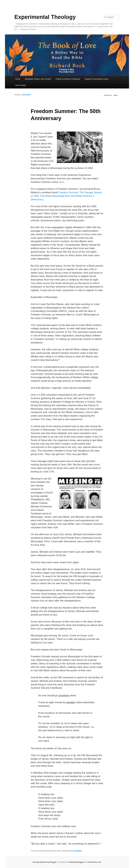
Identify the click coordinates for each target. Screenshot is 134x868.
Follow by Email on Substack (68, 79)
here (61, 182)
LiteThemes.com (94, 862)
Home (18, 79)
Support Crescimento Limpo (96, 79)
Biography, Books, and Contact (38, 79)
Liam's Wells (20, 85)
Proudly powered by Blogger (44, 862)
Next (116, 95)
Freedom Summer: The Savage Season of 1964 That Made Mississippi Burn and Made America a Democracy (66, 196)
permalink (78, 851)
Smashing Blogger (76, 862)
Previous (107, 95)
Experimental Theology (45, 17)
